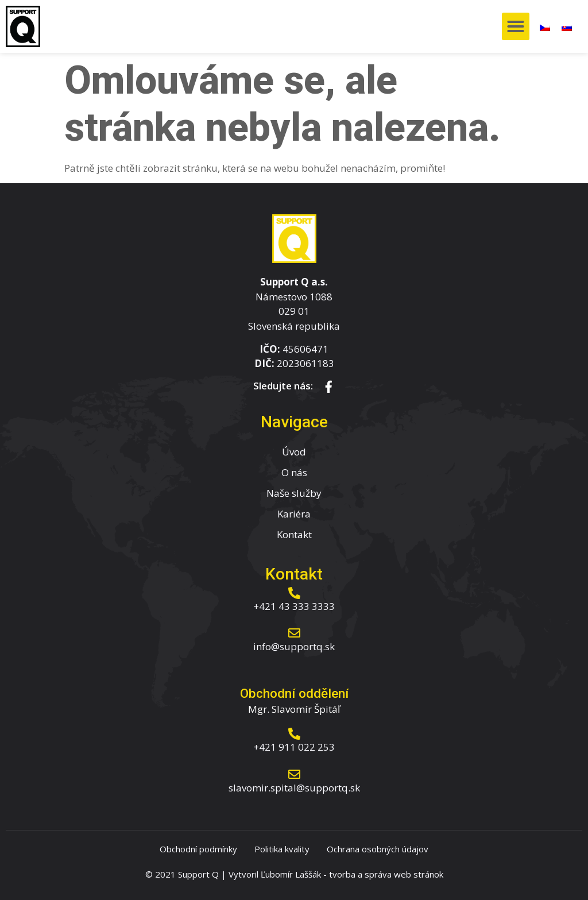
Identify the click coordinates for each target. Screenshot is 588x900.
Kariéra (294, 514)
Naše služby (294, 493)
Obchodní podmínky (198, 849)
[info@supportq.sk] (294, 633)
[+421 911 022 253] (294, 734)
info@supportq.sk (294, 646)
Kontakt (294, 534)
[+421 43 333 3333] (294, 593)
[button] (516, 26)
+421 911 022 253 (294, 747)
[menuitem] (545, 26)
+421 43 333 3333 (294, 606)
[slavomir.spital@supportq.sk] (294, 775)
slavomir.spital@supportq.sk (294, 788)
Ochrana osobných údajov (378, 849)
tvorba (342, 874)
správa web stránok (404, 874)
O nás (294, 472)
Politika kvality (282, 849)
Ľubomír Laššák (291, 874)
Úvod (294, 452)
